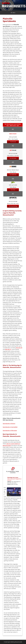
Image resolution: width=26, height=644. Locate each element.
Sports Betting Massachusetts (15, 642)
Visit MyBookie (13, 175)
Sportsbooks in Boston (9, 423)
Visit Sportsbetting (13, 206)
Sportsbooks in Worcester (10, 430)
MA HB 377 (8, 349)
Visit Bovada (13, 142)
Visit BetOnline (13, 158)
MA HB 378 (19, 348)
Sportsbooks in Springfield (10, 427)
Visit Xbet (13, 190)
